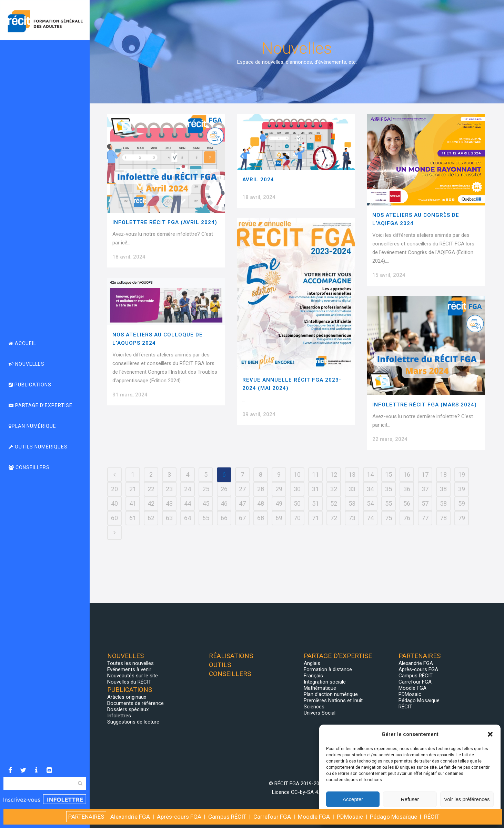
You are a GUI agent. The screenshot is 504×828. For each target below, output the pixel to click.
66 (224, 518)
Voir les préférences (467, 799)
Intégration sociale (325, 682)
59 (462, 503)
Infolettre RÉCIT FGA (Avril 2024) (165, 222)
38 (443, 489)
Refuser (410, 799)
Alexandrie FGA (416, 663)
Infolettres (119, 716)
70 (297, 518)
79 (462, 518)
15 (389, 474)
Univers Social (320, 713)
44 (188, 503)
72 (334, 518)
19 (462, 474)
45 (206, 503)
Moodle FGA (412, 688)
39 (462, 489)
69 (279, 518)
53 (352, 503)
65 (206, 518)
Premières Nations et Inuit (333, 700)
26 (224, 489)
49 (279, 503)
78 (443, 518)
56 (407, 503)
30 (297, 489)
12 (334, 474)
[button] (490, 734)
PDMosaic (410, 694)
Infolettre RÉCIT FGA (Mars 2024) (425, 405)
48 (261, 503)
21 (133, 489)
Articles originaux (127, 697)
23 (169, 489)
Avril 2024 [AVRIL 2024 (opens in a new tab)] (258, 180)
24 (188, 489)
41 (133, 503)
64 (188, 518)
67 (242, 518)
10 (297, 474)
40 (114, 503)
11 (315, 474)
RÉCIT (405, 707)
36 (407, 489)
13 (352, 474)
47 (242, 503)
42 (151, 503)
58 (443, 503)
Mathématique (320, 688)
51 (315, 503)
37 (425, 489)
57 (425, 503)
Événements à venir (129, 669)
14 (370, 474)
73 (352, 518)
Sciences (314, 707)
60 (114, 518)
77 (425, 518)
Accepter (353, 799)
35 (389, 489)
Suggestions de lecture (133, 722)
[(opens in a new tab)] (296, 142)
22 (151, 489)
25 (206, 489)
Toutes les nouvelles (130, 663)
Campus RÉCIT (416, 676)
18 (443, 474)
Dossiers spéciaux (128, 709)
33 (352, 489)
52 (334, 503)
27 (242, 489)
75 (389, 518)
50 (297, 503)
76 (407, 518)
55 (389, 503)
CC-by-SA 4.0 (306, 792)
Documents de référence (135, 703)
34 (370, 489)
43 (169, 503)
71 (315, 518)
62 (151, 518)
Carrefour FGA (415, 682)
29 (279, 489)
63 (169, 518)
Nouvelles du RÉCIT (129, 682)
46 (224, 503)
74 (370, 518)
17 (425, 474)
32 (334, 489)
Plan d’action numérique (331, 694)
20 (114, 489)
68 (261, 518)
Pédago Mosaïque (419, 700)
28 (261, 489)
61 (133, 518)
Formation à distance (328, 669)
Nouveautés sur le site (133, 676)
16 (407, 474)
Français (313, 676)
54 (370, 503)
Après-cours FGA (418, 669)
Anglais (312, 663)
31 (315, 489)
